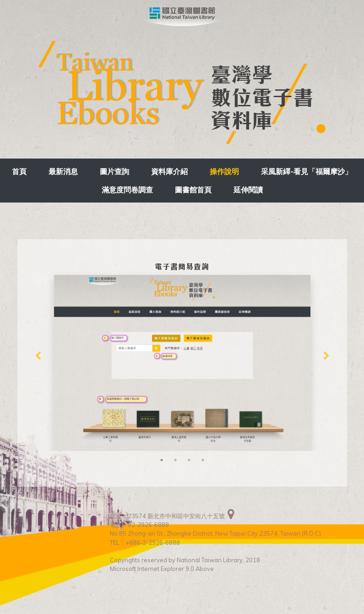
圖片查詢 (114, 171)
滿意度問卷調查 (127, 190)
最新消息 (63, 171)
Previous (38, 356)
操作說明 (224, 171)
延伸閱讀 (248, 190)
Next (326, 356)
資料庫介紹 (169, 171)
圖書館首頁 (193, 190)
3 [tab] (189, 460)
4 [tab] (203, 460)
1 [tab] (162, 460)
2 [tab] (175, 460)
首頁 (19, 171)
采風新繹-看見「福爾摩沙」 (307, 171)
